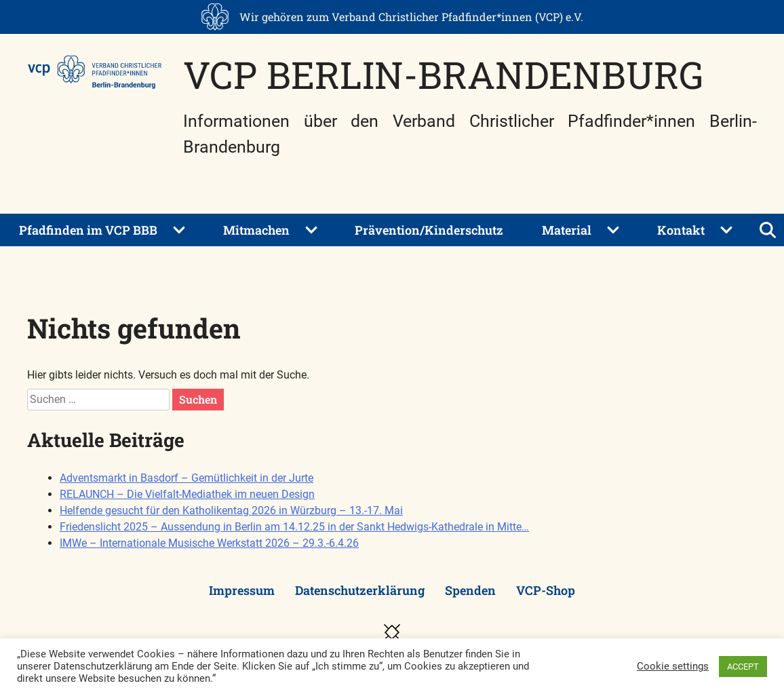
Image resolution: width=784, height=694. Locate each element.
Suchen (198, 399)
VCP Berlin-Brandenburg (443, 74)
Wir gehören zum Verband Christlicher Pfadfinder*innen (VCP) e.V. (411, 17)
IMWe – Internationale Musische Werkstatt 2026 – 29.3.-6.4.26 (209, 543)
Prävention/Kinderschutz (429, 230)
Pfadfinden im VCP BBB (88, 230)
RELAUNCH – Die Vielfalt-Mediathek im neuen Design (187, 494)
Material (567, 230)
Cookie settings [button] (673, 666)
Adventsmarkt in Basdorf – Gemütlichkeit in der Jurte (187, 478)
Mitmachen (256, 230)
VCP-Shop (546, 590)
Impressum (242, 590)
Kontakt (681, 230)
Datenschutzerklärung (360, 590)
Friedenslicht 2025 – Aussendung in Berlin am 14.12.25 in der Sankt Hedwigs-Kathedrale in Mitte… (294, 527)
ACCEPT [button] (743, 667)
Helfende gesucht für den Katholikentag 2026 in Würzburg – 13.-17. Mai (231, 510)
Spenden (470, 590)
